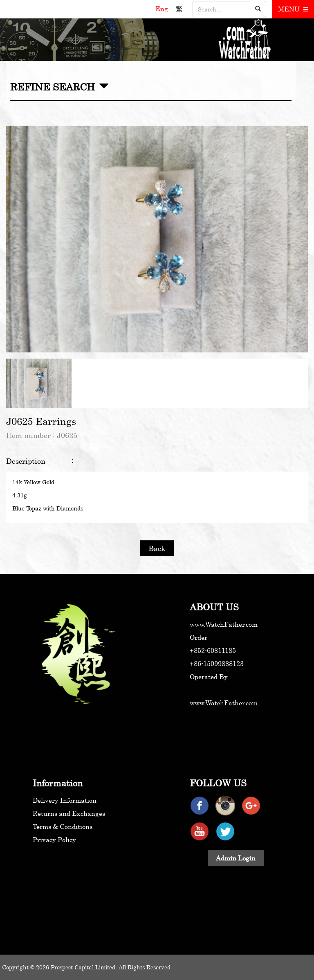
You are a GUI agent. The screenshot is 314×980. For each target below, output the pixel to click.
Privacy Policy (54, 840)
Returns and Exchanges (69, 813)
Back (157, 548)
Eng (163, 9)
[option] (157, 239)
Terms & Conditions (63, 826)
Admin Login (236, 858)
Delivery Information (65, 800)
